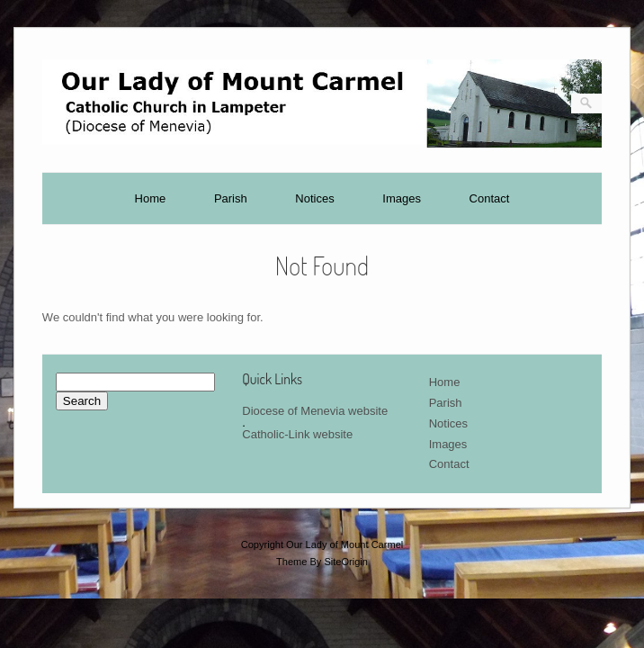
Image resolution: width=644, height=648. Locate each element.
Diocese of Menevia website (315, 411)
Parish (231, 198)
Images (402, 198)
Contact (490, 198)
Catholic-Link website (297, 434)
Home (151, 198)
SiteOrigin (346, 562)
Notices (314, 198)
